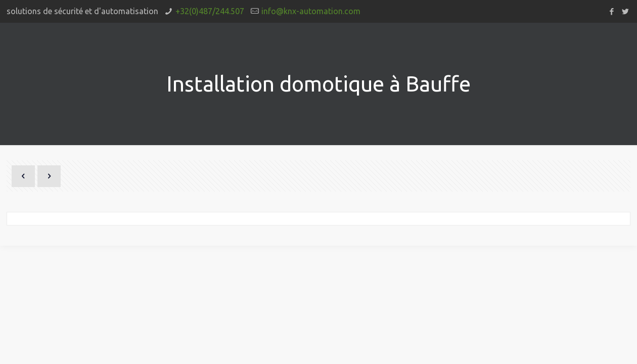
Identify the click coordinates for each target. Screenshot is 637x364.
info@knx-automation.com (311, 11)
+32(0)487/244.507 (210, 11)
